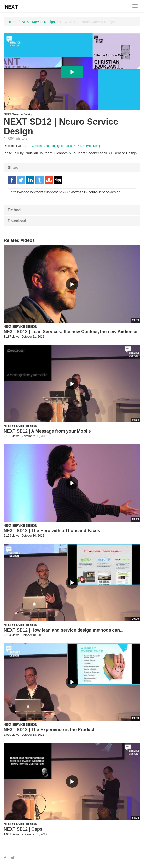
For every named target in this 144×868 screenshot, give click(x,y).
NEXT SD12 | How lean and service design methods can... (64, 630)
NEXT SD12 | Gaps (23, 829)
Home (12, 22)
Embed (14, 210)
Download (17, 221)
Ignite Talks (65, 146)
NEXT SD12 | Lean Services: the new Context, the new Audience (71, 332)
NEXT (77, 146)
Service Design (93, 146)
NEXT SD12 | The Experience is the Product (49, 730)
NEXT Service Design (38, 22)
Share (13, 168)
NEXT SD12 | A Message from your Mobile (47, 431)
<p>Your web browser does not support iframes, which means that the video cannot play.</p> (72, 72)
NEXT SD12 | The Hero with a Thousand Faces (52, 531)
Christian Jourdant (44, 146)
